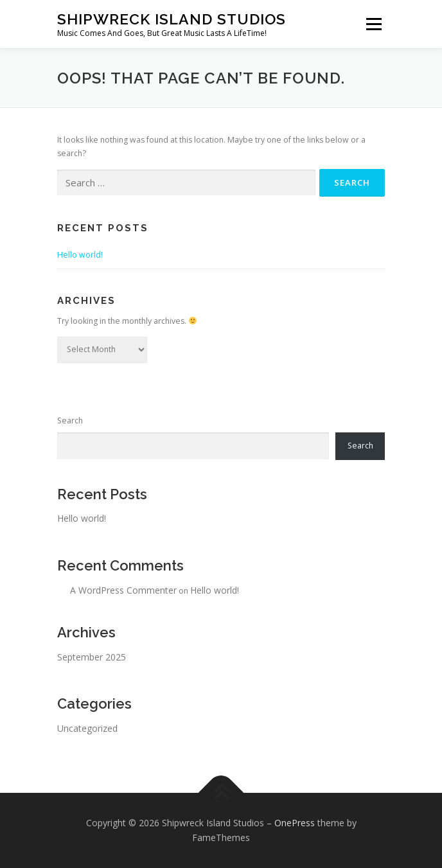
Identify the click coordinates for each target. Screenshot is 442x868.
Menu (373, 24)
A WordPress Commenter (123, 590)
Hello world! (80, 255)
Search (70, 421)
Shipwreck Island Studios (172, 19)
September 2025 (92, 657)
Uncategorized (87, 728)
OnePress (295, 823)
